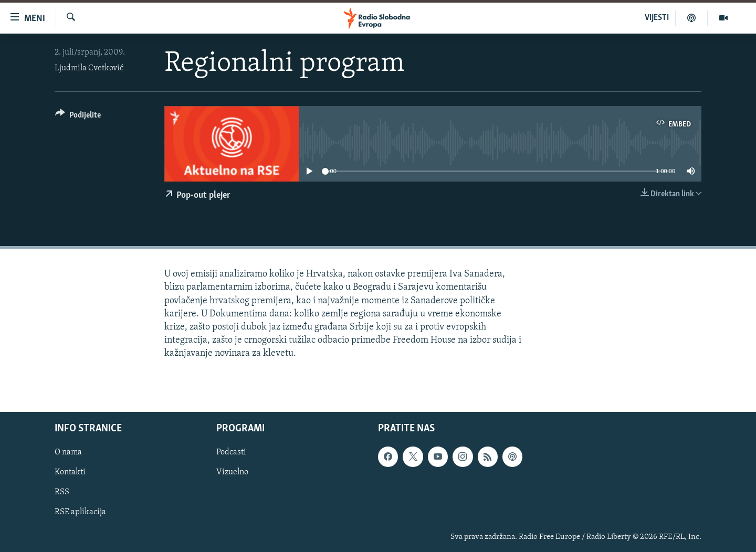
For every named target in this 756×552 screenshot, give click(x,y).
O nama (68, 452)
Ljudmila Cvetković (89, 68)
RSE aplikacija (80, 512)
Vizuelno (232, 472)
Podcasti (231, 452)
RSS (62, 492)
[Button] (78, 117)
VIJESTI (657, 18)
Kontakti (70, 472)
